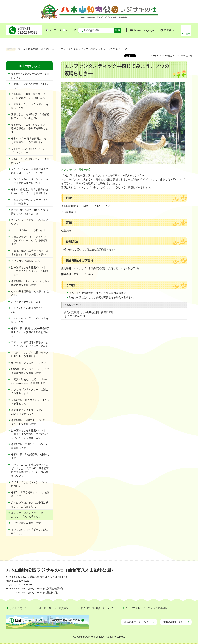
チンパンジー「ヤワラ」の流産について (30, 222)
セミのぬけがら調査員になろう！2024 (30, 310)
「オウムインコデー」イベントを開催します (30, 320)
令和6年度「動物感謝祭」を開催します (30, 456)
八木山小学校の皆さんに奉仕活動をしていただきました (30, 505)
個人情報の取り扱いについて (97, 608)
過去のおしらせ (49, 49)
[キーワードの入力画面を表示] (47, 30)
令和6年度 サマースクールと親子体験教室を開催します (30, 283)
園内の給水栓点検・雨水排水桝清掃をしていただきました (30, 212)
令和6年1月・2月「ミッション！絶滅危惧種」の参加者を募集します (30, 128)
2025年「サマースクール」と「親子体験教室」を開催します (30, 371)
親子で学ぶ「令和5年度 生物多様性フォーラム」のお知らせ (30, 116)
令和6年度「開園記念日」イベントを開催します (30, 446)
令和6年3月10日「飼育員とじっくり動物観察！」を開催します (30, 140)
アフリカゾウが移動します (26, 261)
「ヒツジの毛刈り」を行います (28, 230)
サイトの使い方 (18, 608)
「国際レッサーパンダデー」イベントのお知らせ (30, 202)
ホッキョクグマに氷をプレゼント (30, 363)
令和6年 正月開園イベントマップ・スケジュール (29, 151)
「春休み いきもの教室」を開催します (30, 86)
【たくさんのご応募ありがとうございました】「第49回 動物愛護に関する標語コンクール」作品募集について (30, 470)
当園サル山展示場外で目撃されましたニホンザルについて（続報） (30, 344)
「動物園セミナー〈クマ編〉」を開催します (30, 106)
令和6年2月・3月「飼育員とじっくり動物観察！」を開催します (29, 96)
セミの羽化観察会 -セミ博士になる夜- (30, 293)
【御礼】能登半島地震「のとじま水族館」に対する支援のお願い (30, 253)
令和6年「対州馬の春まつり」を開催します (30, 76)
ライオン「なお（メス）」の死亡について (30, 484)
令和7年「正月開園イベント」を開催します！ (30, 494)
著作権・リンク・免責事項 (54, 608)
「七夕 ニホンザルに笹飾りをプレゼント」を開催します (30, 354)
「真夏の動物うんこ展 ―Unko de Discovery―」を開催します (29, 381)
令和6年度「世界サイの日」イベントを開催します (30, 402)
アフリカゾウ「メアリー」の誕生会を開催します (30, 391)
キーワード (54, 30)
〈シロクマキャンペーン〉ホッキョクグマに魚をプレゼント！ (30, 181)
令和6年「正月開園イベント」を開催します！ (30, 161)
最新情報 (33, 49)
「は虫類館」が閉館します (26, 523)
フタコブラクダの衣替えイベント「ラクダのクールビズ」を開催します (30, 240)
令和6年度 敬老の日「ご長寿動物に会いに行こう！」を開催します (30, 191)
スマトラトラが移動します (26, 302)
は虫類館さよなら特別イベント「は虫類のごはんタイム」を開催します (30, 271)
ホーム (21, 49)
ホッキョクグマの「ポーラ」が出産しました (30, 531)
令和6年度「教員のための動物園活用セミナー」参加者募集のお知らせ (30, 332)
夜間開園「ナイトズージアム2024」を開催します (27, 412)
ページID (70, 30)
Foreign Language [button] (144, 30)
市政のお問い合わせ (174, 622)
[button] (167, 30)
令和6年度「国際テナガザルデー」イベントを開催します (30, 422)
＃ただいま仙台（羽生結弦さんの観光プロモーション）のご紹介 (30, 171)
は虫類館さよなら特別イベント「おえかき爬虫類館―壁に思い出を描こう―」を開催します (30, 434)
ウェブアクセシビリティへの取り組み (146, 608)
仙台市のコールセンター (138, 622)
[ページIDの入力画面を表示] (64, 30)
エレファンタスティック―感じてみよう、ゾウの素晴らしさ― (30, 515)
